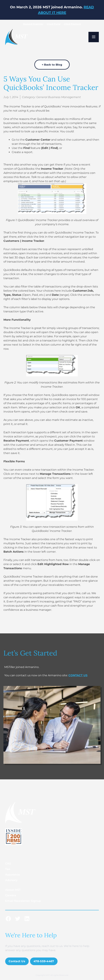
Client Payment (72, 24)
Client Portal (54, 24)
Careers (11, 895)
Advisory (11, 880)
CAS (8, 864)
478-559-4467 (44, 961)
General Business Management (59, 97)
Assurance (13, 875)
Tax (8, 869)
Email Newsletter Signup (23, 901)
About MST (13, 890)
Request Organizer (33, 24)
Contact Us (17, 961)
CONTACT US (78, 675)
